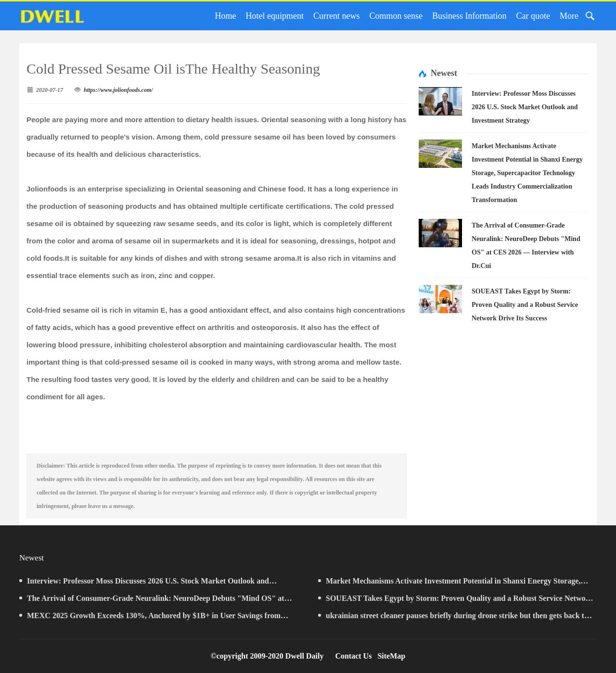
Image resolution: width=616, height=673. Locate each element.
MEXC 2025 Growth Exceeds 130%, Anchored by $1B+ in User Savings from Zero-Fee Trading (150, 618)
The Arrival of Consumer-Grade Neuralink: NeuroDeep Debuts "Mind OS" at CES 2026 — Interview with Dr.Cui (152, 601)
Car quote (533, 16)
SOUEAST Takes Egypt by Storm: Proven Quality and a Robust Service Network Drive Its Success (525, 305)
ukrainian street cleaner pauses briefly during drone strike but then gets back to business (453, 618)
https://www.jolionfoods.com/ (118, 90)
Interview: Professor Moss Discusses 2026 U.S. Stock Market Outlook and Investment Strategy (525, 107)
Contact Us (353, 656)
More (569, 16)
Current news (336, 16)
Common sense (396, 16)
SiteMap (391, 656)
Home (226, 16)
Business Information (469, 16)
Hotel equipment (275, 16)
